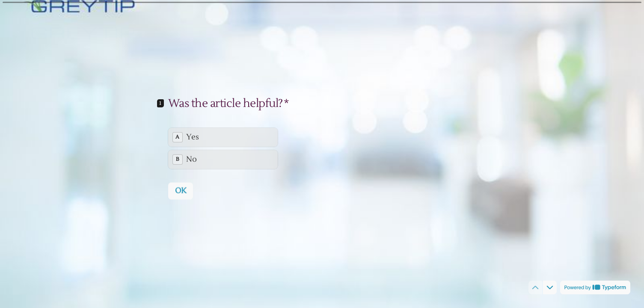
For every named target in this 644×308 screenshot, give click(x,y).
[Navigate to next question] (550, 287)
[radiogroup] (223, 148)
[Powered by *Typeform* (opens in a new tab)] (595, 287)
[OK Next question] (181, 190)
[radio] (223, 137)
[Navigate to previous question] (535, 287)
